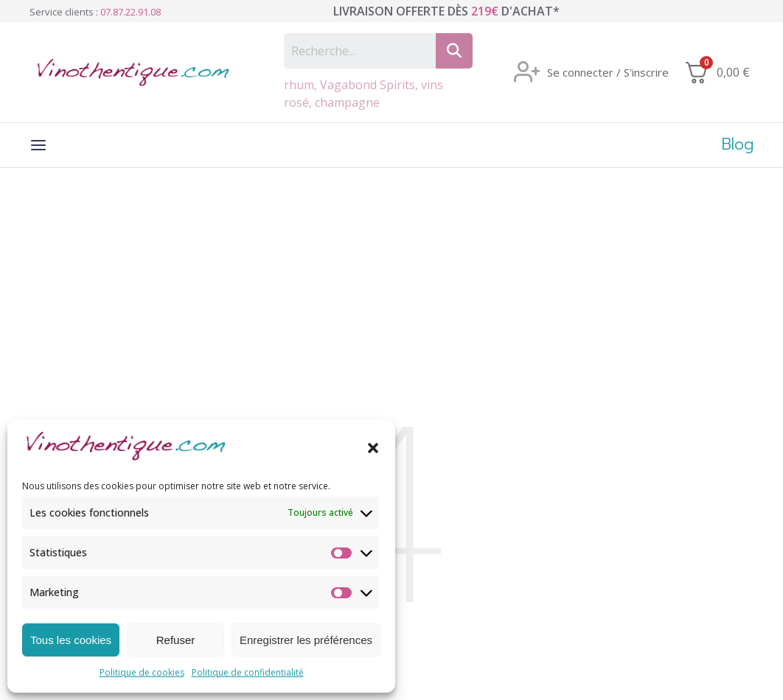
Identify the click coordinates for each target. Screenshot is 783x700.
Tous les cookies (71, 640)
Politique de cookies (142, 672)
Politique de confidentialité (248, 672)
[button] (373, 448)
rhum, (302, 85)
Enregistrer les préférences (306, 640)
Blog (738, 146)
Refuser (176, 640)
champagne (347, 102)
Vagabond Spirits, (370, 85)
